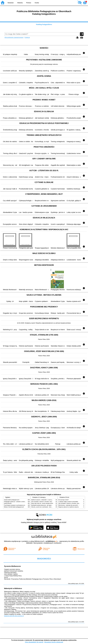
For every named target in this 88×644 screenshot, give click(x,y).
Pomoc (29, 3)
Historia (20, 3)
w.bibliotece (51, 541)
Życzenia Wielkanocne (12, 566)
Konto (37, 3)
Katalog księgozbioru (44, 24)
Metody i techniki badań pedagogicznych (14, 507)
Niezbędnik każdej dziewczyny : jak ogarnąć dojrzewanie (45, 505)
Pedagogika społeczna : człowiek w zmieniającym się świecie (19, 502)
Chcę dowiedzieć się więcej (34, 642)
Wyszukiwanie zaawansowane (14, 37)
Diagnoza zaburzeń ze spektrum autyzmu (69, 507)
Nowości (11, 3)
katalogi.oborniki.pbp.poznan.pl (14, 616)
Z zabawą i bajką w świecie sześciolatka (68, 502)
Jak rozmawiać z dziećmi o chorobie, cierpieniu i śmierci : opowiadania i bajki (50, 502)
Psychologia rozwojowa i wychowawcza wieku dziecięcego (18, 505)
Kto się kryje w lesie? (64, 500)
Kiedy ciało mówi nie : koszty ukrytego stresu (42, 503)
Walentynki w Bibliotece (13, 588)
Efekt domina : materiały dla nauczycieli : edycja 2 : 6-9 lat (73, 505)
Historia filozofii (8, 503)
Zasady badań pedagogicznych (12, 500)
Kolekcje (27, 37)
